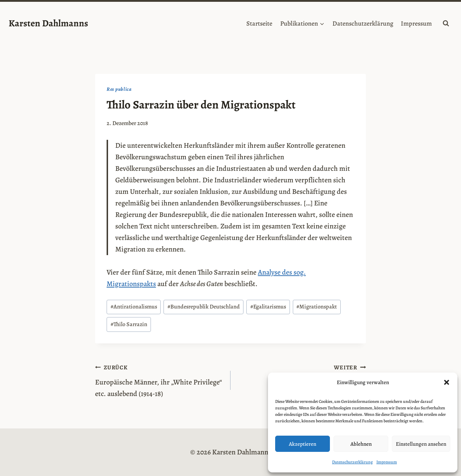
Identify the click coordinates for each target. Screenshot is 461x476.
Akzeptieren (303, 444)
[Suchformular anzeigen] (446, 23)
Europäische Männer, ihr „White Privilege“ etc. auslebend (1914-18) (159, 380)
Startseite (259, 23)
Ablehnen (361, 444)
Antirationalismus (134, 307)
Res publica (119, 89)
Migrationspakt (317, 307)
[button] (447, 382)
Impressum (387, 462)
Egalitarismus (268, 307)
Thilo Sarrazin (129, 324)
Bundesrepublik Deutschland (204, 307)
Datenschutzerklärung (352, 462)
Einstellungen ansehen (421, 444)
